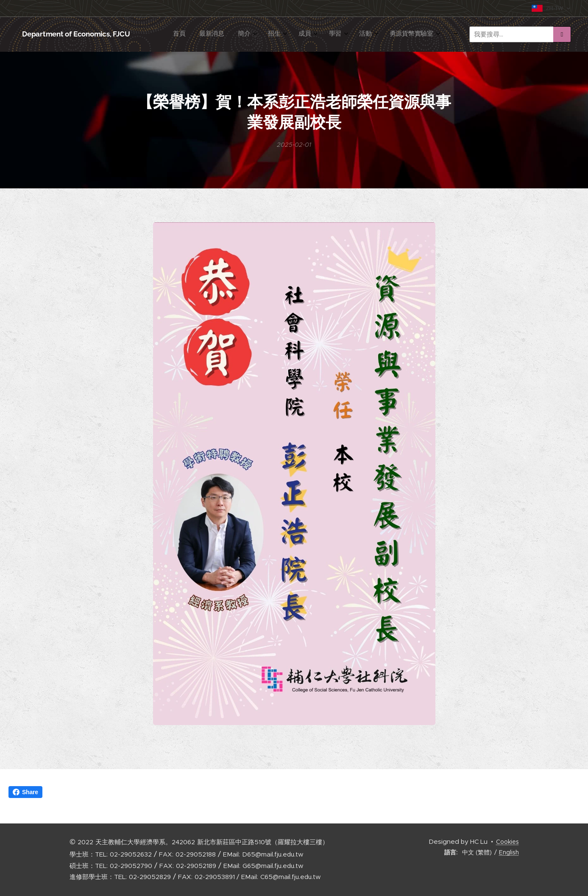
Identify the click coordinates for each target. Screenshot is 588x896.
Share (25, 792)
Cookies (507, 842)
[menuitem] (284, 34)
